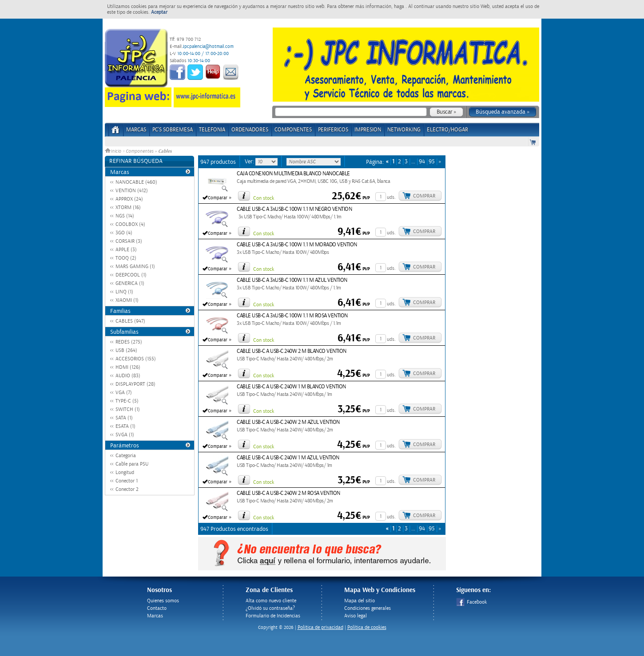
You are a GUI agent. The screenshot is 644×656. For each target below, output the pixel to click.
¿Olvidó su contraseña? (270, 608)
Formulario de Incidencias (273, 616)
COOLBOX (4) (130, 224)
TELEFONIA (212, 130)
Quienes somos (163, 601)
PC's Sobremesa (173, 130)
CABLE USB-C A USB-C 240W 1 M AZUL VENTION (288, 458)
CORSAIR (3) (129, 241)
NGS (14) (125, 216)
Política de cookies (367, 627)
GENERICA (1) (130, 283)
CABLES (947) (130, 321)
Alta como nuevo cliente (271, 601)
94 (422, 162)
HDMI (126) (128, 367)
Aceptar (159, 12)
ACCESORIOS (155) (136, 359)
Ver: (250, 162)
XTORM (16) (128, 207)
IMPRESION (368, 130)
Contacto (157, 608)
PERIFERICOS (333, 130)
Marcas (136, 130)
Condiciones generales (368, 608)
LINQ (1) (124, 292)
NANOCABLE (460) (136, 182)
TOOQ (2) (126, 258)
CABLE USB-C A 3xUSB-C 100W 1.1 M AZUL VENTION (292, 280)
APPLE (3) (126, 250)
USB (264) (126, 350)
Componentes (139, 151)
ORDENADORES (250, 130)
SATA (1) (124, 418)
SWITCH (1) (128, 409)
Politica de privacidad (320, 627)
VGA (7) (124, 393)
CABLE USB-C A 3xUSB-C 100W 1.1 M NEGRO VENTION (294, 209)
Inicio (114, 151)
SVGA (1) (125, 435)
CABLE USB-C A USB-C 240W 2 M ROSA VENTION (288, 493)
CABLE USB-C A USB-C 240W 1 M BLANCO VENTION (291, 387)
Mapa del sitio (360, 601)
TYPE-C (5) (127, 401)
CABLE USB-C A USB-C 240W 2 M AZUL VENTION (288, 422)
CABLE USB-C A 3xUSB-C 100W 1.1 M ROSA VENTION (292, 316)
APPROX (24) (129, 199)
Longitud (125, 472)
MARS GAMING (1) (135, 267)
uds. (391, 197)
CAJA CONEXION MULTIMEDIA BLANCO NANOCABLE (293, 174)
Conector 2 (127, 489)
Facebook (471, 602)
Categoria (126, 456)
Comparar (218, 198)
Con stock (264, 198)
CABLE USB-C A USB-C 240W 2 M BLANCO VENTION (292, 351)
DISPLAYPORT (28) (135, 384)
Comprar (424, 196)
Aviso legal (356, 616)
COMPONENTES (293, 130)
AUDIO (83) (128, 376)
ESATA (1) (125, 426)
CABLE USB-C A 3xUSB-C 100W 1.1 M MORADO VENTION (297, 245)
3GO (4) (124, 233)
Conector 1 (127, 481)
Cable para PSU (132, 464)
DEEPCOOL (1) (131, 275)
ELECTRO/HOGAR (447, 130)
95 (432, 162)
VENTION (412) (132, 191)
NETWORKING (404, 130)
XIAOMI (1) (127, 300)
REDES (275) (129, 342)
